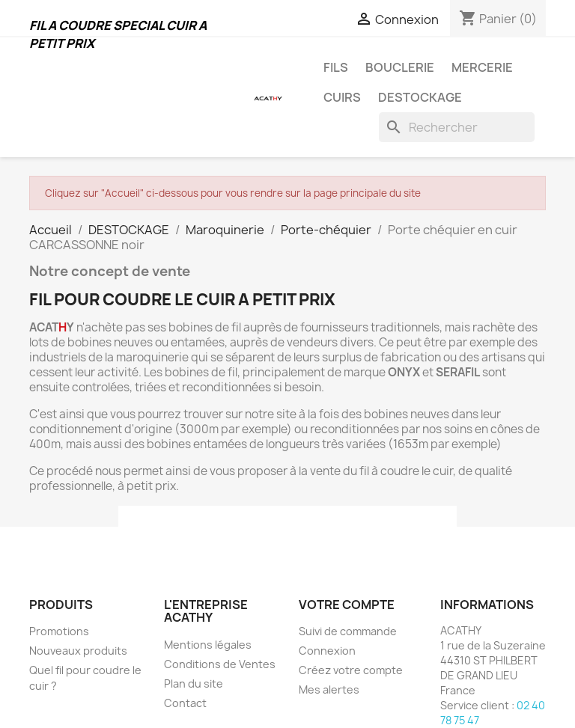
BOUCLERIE (400, 67)
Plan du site (194, 683)
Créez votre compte (351, 670)
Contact (185, 703)
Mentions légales (208, 645)
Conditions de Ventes (220, 664)
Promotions (59, 631)
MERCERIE (482, 67)
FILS (336, 67)
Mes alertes (329, 689)
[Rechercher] (457, 127)
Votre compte (347, 605)
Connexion (327, 651)
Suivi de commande (348, 631)
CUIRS (342, 97)
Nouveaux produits (78, 651)
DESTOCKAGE (420, 97)
